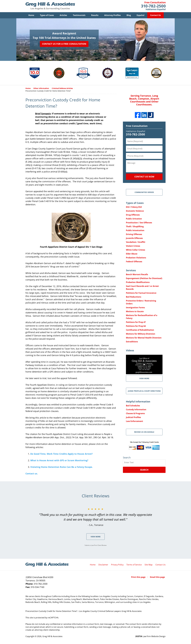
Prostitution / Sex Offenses (139, 223)
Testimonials (79, 15)
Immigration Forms (135, 308)
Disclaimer (103, 565)
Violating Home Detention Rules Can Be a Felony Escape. (62, 467)
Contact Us (155, 15)
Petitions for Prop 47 (136, 322)
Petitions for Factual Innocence (141, 293)
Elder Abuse (132, 254)
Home (31, 15)
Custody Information (136, 410)
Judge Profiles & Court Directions (144, 391)
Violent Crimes (133, 246)
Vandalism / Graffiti (136, 242)
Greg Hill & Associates (52, 636)
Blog (129, 15)
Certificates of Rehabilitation (140, 330)
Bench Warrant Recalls (137, 275)
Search (144, 470)
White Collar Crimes (136, 250)
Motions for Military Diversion (141, 334)
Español (141, 15)
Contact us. (32, 474)
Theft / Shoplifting (135, 227)
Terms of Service (134, 565)
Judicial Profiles (133, 417)
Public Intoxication (135, 230)
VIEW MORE (144, 379)
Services (131, 270)
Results (95, 15)
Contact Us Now (144, 177)
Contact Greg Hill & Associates (153, 6)
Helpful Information (138, 402)
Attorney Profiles (112, 15)
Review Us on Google (144, 432)
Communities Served (144, 192)
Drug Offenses (133, 215)
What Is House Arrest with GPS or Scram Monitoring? (59, 460)
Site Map (149, 565)
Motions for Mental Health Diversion (144, 338)
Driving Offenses (134, 234)
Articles (63, 15)
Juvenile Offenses (134, 238)
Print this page (139, 577)
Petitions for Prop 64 (136, 326)
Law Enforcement (134, 421)
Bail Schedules (133, 406)
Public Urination (134, 219)
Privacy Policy (117, 565)
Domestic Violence (135, 211)
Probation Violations (136, 258)
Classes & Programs (135, 414)
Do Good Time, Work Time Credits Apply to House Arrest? (62, 454)
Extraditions (132, 342)
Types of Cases (47, 15)
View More (96, 537)
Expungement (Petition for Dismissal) (144, 278)
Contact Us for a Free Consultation (64, 44)
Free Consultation (137, 126)
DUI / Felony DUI (134, 207)
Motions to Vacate (135, 312)
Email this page (157, 577)
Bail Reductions (134, 297)
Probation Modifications (138, 282)
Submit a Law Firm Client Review (96, 545)
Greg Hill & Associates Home (50, 6)
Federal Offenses (134, 262)
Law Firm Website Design (150, 636)
